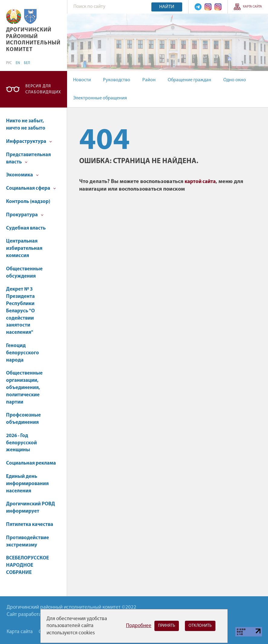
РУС (9, 63)
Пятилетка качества (30, 525)
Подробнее (139, 626)
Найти (167, 7)
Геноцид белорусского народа (23, 353)
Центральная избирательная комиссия (24, 248)
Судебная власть (26, 228)
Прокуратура (25, 215)
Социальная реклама (31, 463)
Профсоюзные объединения (23, 419)
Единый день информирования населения (27, 484)
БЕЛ (27, 63)
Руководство (117, 80)
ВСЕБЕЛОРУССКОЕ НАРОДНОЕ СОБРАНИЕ (27, 565)
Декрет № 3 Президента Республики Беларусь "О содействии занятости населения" (20, 311)
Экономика (22, 175)
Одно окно (235, 80)
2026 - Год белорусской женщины (21, 443)
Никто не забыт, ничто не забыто (26, 125)
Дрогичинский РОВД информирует (31, 508)
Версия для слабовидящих (43, 89)
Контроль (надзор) (28, 202)
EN (18, 63)
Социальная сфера (31, 188)
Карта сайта (252, 7)
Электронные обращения (100, 98)
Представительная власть (28, 158)
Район (149, 80)
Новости (82, 80)
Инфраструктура (29, 142)
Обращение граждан (189, 80)
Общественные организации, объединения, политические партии (24, 388)
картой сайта (200, 182)
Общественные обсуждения (24, 273)
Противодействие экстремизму (27, 541)
